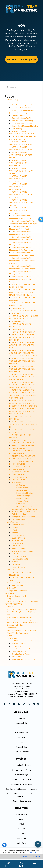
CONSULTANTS (18, 543)
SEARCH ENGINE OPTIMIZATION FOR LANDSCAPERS (18, 187)
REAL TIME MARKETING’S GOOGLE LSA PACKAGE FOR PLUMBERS (22, 337)
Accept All (36, 857)
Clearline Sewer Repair (21, 654)
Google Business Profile (22, 118)
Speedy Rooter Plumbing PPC (24, 659)
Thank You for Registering (18, 633)
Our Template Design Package (19, 620)
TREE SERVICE (18, 535)
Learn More (32, 852)
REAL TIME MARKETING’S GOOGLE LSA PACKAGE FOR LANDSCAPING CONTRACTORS (23, 403)
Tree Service (21, 834)
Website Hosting (19, 514)
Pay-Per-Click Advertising (22, 121)
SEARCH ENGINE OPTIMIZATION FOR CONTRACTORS (18, 210)
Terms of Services (21, 752)
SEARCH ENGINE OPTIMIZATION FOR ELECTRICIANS (18, 163)
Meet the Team (18, 585)
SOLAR (15, 554)
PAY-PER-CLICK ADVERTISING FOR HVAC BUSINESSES (20, 324)
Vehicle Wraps (22, 488)
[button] (5, 704)
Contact (22, 737)
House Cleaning (18, 567)
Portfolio (11, 607)
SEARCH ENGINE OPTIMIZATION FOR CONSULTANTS (18, 179)
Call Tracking (17, 129)
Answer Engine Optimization (23, 511)
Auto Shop (16, 562)
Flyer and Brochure (24, 506)
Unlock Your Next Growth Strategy (22, 630)
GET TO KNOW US (15, 583)
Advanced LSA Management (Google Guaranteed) (22, 795)
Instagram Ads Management (23, 517)
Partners (11, 570)
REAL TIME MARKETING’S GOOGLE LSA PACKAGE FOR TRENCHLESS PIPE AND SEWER (23, 353)
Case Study (12, 638)
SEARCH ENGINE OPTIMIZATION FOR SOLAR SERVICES (21, 203)
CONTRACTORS (19, 556)
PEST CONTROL (19, 549)
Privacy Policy (13, 100)
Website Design (18, 115)
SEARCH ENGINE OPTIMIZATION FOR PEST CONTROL (21, 195)
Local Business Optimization (23, 123)
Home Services (18, 525)
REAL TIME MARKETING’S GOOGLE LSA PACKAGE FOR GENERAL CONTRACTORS (22, 385)
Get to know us (21, 733)
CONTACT (12, 588)
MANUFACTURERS (20, 559)
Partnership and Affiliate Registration (22, 622)
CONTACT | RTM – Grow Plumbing (22, 609)
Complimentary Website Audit (19, 617)
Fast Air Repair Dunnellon (22, 649)
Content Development (17, 596)
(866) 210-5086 (23, 689)
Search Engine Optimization (23, 105)
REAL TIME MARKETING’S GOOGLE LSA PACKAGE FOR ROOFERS (22, 361)
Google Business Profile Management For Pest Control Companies (22, 261)
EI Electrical (17, 646)
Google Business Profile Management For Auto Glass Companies (21, 279)
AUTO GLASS (17, 541)
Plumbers (15, 527)
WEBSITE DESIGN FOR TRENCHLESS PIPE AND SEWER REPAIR (23, 424)
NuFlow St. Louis (19, 643)
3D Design (20, 485)
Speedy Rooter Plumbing (22, 651)
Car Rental (16, 564)
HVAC (14, 530)
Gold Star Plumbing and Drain (24, 641)
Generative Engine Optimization (25, 509)
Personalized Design (25, 493)
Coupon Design (23, 501)
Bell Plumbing (17, 657)
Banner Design (22, 504)
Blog (9, 599)
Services (11, 102)
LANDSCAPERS (18, 546)
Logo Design (21, 490)
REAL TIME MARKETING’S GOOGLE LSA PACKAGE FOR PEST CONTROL (22, 411)
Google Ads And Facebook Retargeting (21, 789)
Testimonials (12, 628)
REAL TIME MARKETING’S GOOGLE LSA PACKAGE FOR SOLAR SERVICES (22, 377)
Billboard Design (23, 498)
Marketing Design (19, 482)
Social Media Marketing (21, 107)
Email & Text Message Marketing (25, 126)
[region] (21, 858)
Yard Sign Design (23, 496)
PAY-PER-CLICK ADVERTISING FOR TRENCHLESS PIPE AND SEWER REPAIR (24, 316)
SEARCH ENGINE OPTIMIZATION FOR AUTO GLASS (21, 171)
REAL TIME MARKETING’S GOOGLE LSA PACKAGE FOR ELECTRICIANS (22, 369)
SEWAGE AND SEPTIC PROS (24, 551)
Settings (26, 857)
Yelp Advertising (18, 519)
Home (10, 636)
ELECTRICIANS (18, 538)
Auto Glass (21, 843)
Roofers (15, 533)
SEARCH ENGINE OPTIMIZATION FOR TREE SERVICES (21, 155)
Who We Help (13, 522)
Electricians (22, 838)
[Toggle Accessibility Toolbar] (4, 845)
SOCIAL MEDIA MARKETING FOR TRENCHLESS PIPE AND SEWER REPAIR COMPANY (23, 292)
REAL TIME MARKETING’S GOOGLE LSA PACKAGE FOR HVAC (22, 345)
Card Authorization (15, 625)
